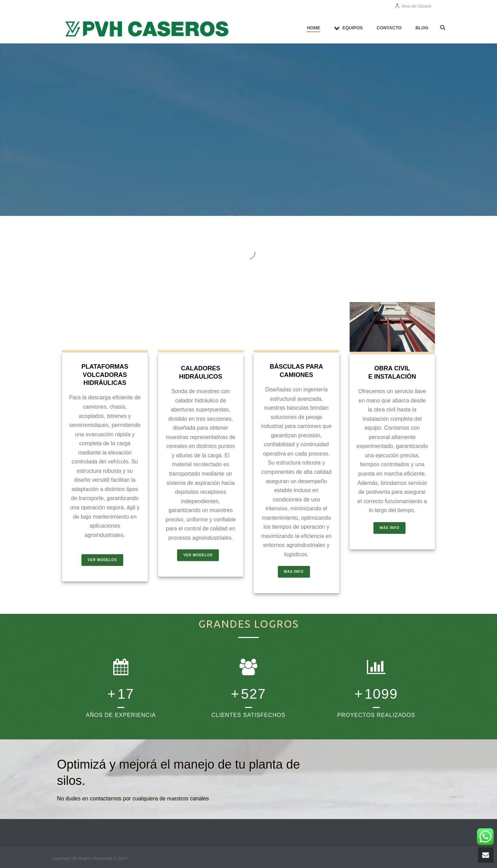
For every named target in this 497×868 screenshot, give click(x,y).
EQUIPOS (348, 28)
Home (314, 28)
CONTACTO (389, 28)
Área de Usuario (413, 6)
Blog (422, 28)
